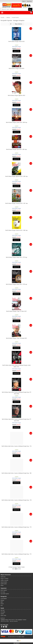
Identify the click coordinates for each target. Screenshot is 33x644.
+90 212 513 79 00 (5, 621)
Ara (30, 10)
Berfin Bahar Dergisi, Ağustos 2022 (16, 95)
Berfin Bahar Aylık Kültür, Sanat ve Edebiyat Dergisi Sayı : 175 (17, 554)
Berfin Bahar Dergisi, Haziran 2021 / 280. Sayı (16, 230)
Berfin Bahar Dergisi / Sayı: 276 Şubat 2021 (17, 338)
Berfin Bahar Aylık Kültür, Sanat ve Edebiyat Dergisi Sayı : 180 (17, 473)
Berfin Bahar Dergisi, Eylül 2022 (16, 68)
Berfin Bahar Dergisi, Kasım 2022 (16, 41)
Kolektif (17, 45)
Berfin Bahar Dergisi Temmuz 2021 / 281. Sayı (17, 203)
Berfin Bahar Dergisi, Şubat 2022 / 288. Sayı (17, 122)
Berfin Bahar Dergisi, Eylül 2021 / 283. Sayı (16, 149)
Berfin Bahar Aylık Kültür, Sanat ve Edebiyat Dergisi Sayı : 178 (17, 500)
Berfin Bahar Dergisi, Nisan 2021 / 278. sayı (16, 284)
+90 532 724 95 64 (14, 621)
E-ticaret (14, 641)
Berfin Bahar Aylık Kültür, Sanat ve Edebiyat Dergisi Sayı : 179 (17, 527)
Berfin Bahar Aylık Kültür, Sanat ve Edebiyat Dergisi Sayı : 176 (17, 446)
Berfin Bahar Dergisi (17, 46)
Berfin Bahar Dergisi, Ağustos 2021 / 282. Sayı (16, 176)
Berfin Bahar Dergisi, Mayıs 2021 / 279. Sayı (17, 257)
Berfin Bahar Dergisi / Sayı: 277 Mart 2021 (16, 311)
